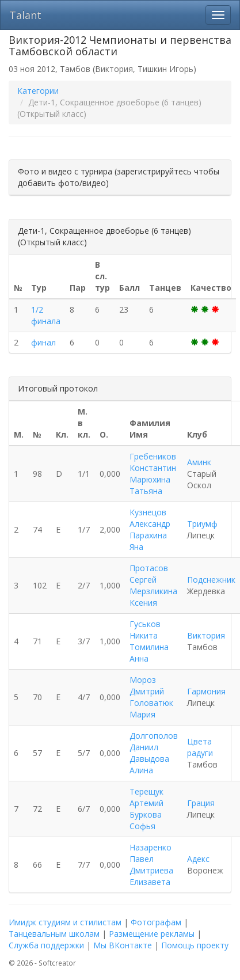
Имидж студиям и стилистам (65, 922)
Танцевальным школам (54, 934)
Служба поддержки (46, 945)
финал (43, 342)
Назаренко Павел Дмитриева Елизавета (151, 865)
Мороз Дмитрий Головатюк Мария (151, 697)
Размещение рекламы (152, 934)
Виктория (206, 635)
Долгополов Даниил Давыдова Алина (154, 753)
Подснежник (211, 580)
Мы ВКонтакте (123, 945)
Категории (38, 91)
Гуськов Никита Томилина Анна (149, 641)
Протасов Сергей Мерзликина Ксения (153, 585)
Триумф (202, 524)
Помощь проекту (195, 945)
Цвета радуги (200, 747)
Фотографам (156, 922)
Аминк (199, 462)
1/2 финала (46, 315)
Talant (25, 15)
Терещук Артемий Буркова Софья (146, 809)
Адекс (198, 859)
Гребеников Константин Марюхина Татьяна (153, 474)
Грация (201, 803)
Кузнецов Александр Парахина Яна (150, 529)
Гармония (206, 691)
